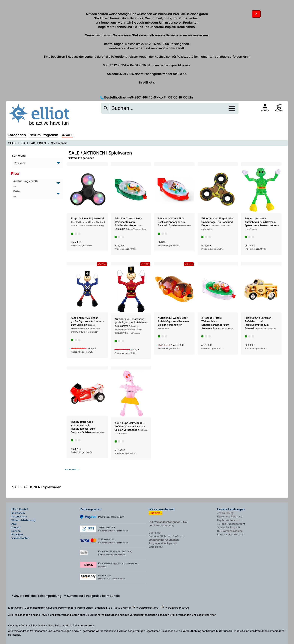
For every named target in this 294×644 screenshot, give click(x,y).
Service (16, 531)
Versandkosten (20, 538)
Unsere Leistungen (231, 509)
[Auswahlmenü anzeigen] (231, 111)
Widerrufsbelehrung (23, 520)
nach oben (71, 470)
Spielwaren (59, 143)
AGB (14, 524)
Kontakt (16, 527)
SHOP (12, 143)
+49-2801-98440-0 (142, 97)
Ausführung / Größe (35, 184)
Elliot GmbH (20, 509)
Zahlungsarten (91, 509)
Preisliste (17, 534)
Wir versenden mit (162, 509)
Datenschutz (19, 516)
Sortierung (19, 156)
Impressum (18, 513)
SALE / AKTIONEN (34, 143)
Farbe (35, 194)
